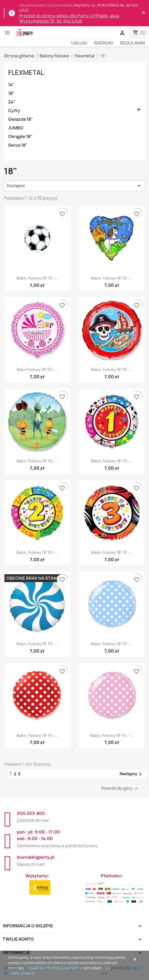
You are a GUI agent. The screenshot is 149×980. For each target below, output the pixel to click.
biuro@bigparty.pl (36, 857)
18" (11, 93)
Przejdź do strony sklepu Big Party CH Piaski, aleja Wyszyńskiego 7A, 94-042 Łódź (69, 18)
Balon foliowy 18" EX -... (37, 369)
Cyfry (14, 111)
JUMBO (16, 128)
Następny (132, 774)
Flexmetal (26, 73)
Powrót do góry (120, 788)
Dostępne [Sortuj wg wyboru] (74, 186)
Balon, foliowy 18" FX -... (37, 278)
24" (12, 102)
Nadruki (103, 43)
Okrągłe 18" (20, 136)
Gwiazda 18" (20, 119)
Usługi (79, 43)
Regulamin (133, 43)
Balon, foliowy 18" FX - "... (112, 735)
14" (11, 85)
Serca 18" (18, 145)
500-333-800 (31, 813)
